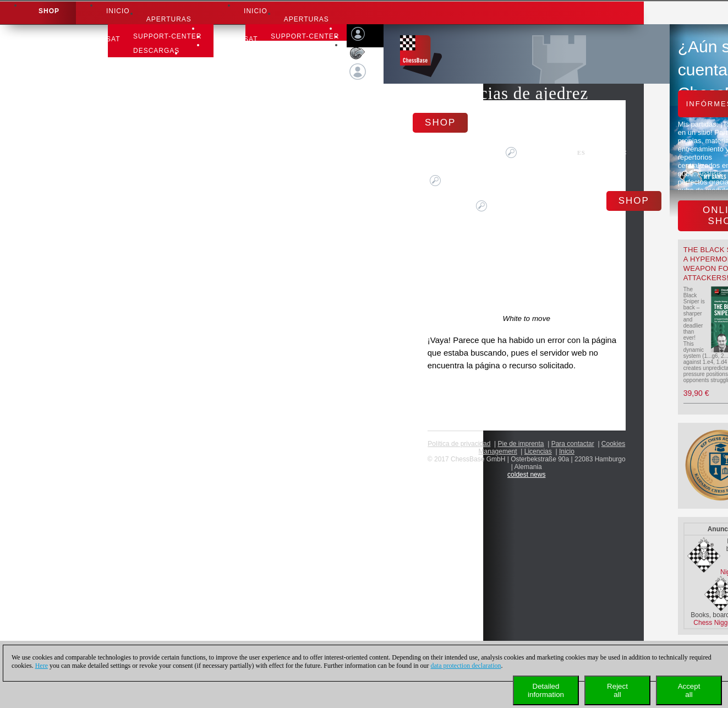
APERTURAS (169, 19)
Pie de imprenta (521, 444)
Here (42, 666)
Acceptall (689, 690)
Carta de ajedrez (169, 65)
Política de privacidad (459, 444)
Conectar (365, 92)
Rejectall (617, 690)
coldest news (526, 475)
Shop (49, 11)
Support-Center (167, 36)
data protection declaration (466, 666)
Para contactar (573, 444)
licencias (538, 451)
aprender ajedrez (172, 79)
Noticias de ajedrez (518, 93)
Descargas (156, 51)
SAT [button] (113, 39)
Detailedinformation (546, 690)
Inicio (118, 11)
